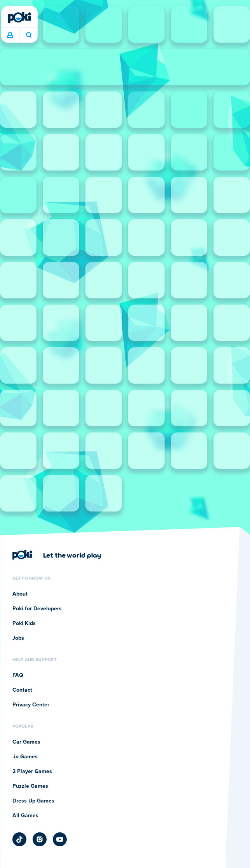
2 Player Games (32, 772)
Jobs (18, 638)
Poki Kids (24, 623)
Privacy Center (31, 705)
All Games (25, 816)
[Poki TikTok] (19, 839)
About (20, 594)
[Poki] (19, 17)
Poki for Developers (37, 609)
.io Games (25, 757)
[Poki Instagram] (40, 839)
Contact (22, 690)
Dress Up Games (33, 801)
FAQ (18, 675)
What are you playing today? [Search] (29, 35)
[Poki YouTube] (60, 839)
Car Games (26, 742)
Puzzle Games (30, 786)
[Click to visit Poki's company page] (57, 555)
